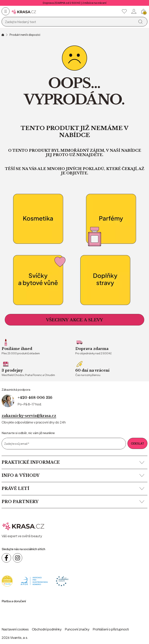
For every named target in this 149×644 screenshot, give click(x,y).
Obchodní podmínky (47, 629)
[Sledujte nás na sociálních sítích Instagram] (18, 558)
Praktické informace (73, 462)
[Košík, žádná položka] (143, 11)
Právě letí (73, 489)
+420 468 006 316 (35, 398)
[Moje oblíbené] (124, 11)
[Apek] (34, 581)
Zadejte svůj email (17, 444)
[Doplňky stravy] (111, 280)
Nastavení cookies (15, 629)
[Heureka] (7, 581)
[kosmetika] (38, 219)
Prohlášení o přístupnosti (111, 629)
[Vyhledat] (140, 22)
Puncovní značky (77, 629)
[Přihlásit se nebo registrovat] (134, 11)
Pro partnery (73, 502)
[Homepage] (24, 11)
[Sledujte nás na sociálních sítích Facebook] (6, 558)
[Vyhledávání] (69, 22)
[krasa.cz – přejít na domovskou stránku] (23, 526)
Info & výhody (73, 475)
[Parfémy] (111, 219)
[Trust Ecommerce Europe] (62, 581)
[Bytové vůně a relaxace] (38, 280)
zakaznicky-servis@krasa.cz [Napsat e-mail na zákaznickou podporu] (29, 416)
